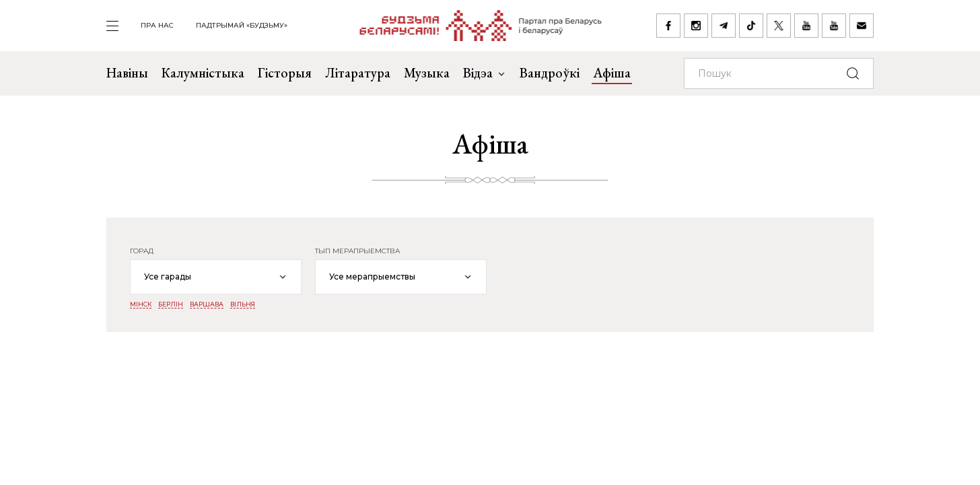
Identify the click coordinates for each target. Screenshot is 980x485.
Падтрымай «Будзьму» (242, 25)
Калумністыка (203, 73)
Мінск (141, 304)
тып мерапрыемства (357, 251)
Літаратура (358, 73)
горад (142, 251)
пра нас (157, 25)
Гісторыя (285, 73)
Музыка (427, 73)
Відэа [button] (485, 73)
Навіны (127, 73)
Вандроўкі (550, 73)
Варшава (207, 304)
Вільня (243, 304)
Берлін (171, 304)
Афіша (612, 73)
